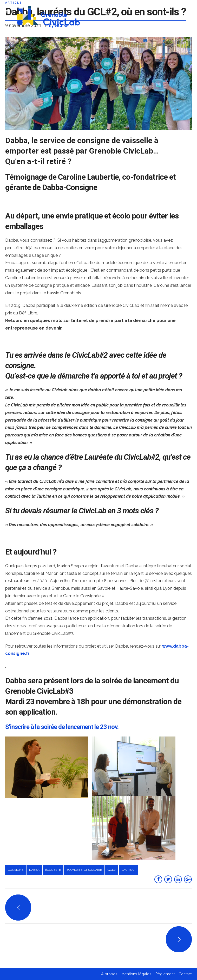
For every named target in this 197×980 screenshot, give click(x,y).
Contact (185, 974)
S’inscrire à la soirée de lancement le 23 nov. (62, 727)
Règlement (165, 974)
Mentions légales (136, 974)
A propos (109, 974)
